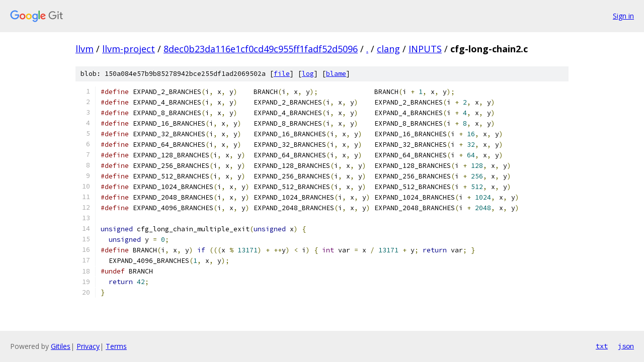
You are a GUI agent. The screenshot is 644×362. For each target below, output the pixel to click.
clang (388, 49)
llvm (85, 49)
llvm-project (129, 49)
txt (602, 346)
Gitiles (61, 346)
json (626, 346)
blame (336, 74)
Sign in (623, 16)
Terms (116, 346)
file (282, 74)
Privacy (88, 346)
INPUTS (425, 49)
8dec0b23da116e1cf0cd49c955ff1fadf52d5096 (261, 49)
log (308, 74)
